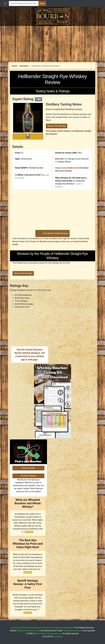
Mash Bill (59, 159)
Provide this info (36, 168)
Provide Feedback (28, 476)
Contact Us (16, 628)
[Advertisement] (52, 43)
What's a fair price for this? (29, 175)
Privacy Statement (65, 628)
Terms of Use (50, 628)
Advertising (28, 628)
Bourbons (24, 66)
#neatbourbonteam (74, 631)
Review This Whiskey (57, 126)
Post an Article (28, 468)
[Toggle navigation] (5, 3)
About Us (38, 628)
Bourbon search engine (50, 241)
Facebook (58, 637)
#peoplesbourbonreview (29, 631)
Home (15, 66)
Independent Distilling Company (68, 109)
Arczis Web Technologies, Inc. (49, 634)
